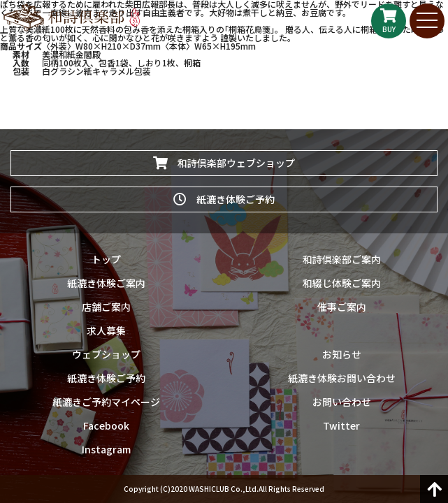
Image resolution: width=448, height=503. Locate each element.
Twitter (341, 425)
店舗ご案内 (106, 307)
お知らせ (342, 354)
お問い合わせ (342, 402)
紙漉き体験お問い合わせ (342, 378)
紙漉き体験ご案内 (106, 283)
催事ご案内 (342, 307)
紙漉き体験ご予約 (224, 199)
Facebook (106, 425)
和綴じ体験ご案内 (342, 283)
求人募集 (106, 330)
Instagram (106, 449)
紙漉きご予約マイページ (106, 402)
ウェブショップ (106, 354)
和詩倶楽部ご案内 (342, 259)
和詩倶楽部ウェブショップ (224, 163)
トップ (106, 259)
